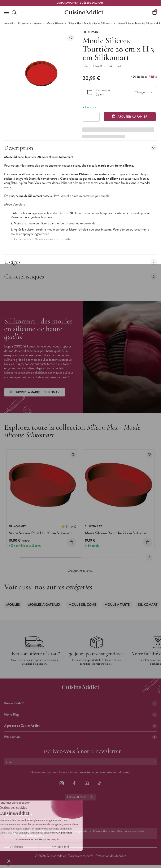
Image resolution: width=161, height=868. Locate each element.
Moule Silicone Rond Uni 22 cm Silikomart (116, 533)
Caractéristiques (80, 276)
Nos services (80, 737)
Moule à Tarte (117, 605)
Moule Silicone (55, 24)
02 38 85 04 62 (21, 815)
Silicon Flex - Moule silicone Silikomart (90, 24)
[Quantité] (91, 117)
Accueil (8, 24)
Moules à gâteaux (44, 605)
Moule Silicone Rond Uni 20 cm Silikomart (40, 533)
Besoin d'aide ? (80, 703)
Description (80, 148)
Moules (38, 24)
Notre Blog (80, 715)
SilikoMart (148, 605)
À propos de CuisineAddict (80, 726)
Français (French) (80, 797)
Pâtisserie (23, 24)
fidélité (153, 77)
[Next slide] (149, 558)
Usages (80, 262)
